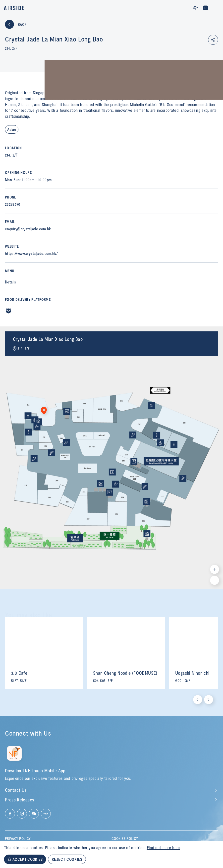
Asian (12, 129)
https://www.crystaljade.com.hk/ (31, 253)
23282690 (13, 204)
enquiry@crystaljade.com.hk (28, 229)
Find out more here (163, 847)
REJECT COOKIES (67, 859)
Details (10, 282)
